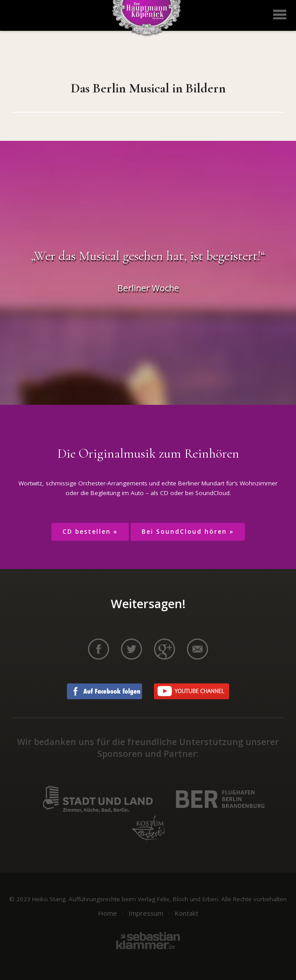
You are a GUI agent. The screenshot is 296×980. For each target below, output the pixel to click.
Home (108, 913)
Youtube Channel (192, 691)
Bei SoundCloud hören (184, 532)
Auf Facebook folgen (104, 691)
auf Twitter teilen (132, 649)
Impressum (146, 913)
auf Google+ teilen (164, 649)
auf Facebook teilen (99, 649)
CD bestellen (87, 532)
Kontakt (186, 913)
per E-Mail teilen (197, 649)
